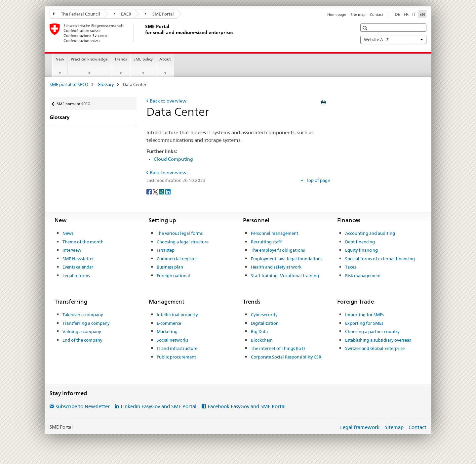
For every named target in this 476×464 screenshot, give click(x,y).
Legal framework (360, 427)
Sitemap (394, 427)
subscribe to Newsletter (83, 406)
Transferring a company (86, 323)
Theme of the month (83, 242)
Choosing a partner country (372, 331)
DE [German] (397, 14)
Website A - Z (393, 40)
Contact (377, 15)
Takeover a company (83, 315)
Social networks (172, 340)
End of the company (82, 340)
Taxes (351, 267)
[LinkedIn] (168, 191)
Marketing (167, 331)
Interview (72, 250)
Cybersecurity (264, 315)
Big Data (259, 331)
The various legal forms (180, 233)
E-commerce (169, 323)
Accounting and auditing (370, 233)
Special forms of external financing (380, 259)
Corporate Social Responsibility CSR (286, 357)
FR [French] (406, 14)
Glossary (106, 84)
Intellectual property (177, 315)
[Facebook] (150, 191)
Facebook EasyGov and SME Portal (247, 406)
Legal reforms (76, 275)
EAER (123, 14)
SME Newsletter (78, 259)
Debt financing (360, 242)
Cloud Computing (173, 159)
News (68, 233)
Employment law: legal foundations (287, 259)
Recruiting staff (266, 242)
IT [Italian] (414, 14)
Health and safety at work (276, 267)
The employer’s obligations (278, 250)
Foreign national (173, 275)
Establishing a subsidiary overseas (378, 340)
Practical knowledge (89, 59)
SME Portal (159, 14)
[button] (366, 28)
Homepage (337, 15)
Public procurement (176, 357)
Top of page (317, 180)
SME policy (143, 59)
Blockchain (262, 340)
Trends (121, 59)
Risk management (363, 275)
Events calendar (78, 267)
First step (166, 250)
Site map (358, 15)
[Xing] (162, 191)
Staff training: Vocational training (285, 275)
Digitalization (265, 323)
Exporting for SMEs (364, 323)
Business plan (170, 267)
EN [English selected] (422, 14)
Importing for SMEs (364, 315)
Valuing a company (82, 331)
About (165, 59)
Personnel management (275, 233)
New (60, 59)
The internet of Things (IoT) (278, 348)
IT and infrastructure (177, 348)
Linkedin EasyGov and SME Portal (159, 406)
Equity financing (361, 250)
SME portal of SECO (69, 84)
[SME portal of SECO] (144, 33)
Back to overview (168, 101)
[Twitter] (156, 191)
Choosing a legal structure (183, 242)
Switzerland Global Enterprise (375, 348)
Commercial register (177, 259)
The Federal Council (77, 14)
